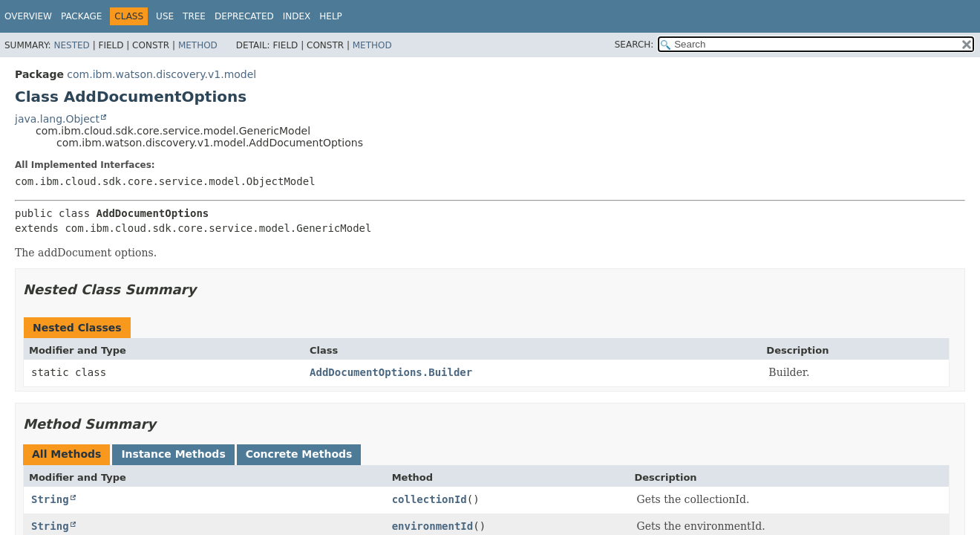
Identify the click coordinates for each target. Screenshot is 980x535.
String (50, 499)
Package (81, 16)
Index (297, 16)
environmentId (433, 526)
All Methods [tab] (66, 454)
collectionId (429, 499)
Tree (194, 16)
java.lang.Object (57, 119)
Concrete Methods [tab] (299, 454)
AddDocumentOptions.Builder (391, 372)
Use (165, 16)
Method (198, 45)
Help (331, 16)
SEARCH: (634, 45)
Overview (28, 16)
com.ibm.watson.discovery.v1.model (161, 74)
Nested (71, 45)
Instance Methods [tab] (173, 454)
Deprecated (244, 16)
